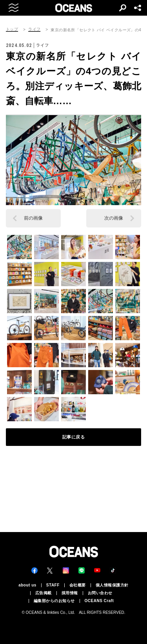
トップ (12, 29)
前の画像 (33, 218)
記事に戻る (74, 437)
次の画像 (114, 218)
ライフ (34, 29)
